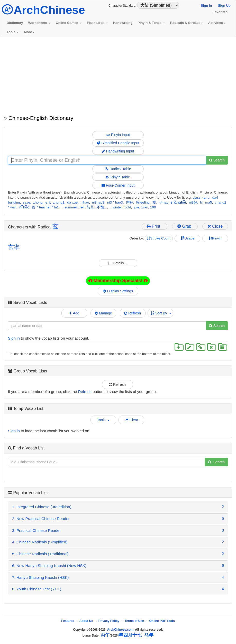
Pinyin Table (118, 177)
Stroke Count (159, 238)
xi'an (145, 207)
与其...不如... (97, 207)
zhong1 (59, 202)
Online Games (69, 23)
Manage (103, 313)
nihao (85, 202)
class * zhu (201, 198)
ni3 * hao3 (115, 202)
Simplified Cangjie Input (118, 143)
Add (74, 313)
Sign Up (224, 6)
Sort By (161, 313)
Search (217, 160)
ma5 (208, 202)
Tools (13, 32)
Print (155, 226)
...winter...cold (120, 207)
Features (68, 621)
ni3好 (193, 202)
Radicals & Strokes (187, 23)
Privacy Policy (109, 621)
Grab (185, 226)
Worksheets (39, 23)
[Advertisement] (118, 73)
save (27, 202)
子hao (164, 202)
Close (215, 226)
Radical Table (118, 169)
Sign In (206, 6)
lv (201, 202)
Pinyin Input (118, 135)
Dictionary (15, 23)
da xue (73, 202)
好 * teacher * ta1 (45, 207)
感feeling (143, 202)
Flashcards (97, 23)
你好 (129, 202)
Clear (131, 420)
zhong (38, 202)
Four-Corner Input (118, 185)
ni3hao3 (98, 202)
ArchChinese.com (120, 630)
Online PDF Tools (162, 621)
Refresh (133, 313)
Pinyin (215, 238)
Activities (217, 23)
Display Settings (118, 291)
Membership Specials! (118, 281)
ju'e (137, 207)
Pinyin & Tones (151, 23)
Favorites (220, 12)
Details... (118, 263)
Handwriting (123, 23)
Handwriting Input (118, 151)
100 (153, 207)
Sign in (14, 338)
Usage (188, 238)
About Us (86, 621)
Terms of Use (134, 621)
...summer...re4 (73, 207)
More (29, 32)
